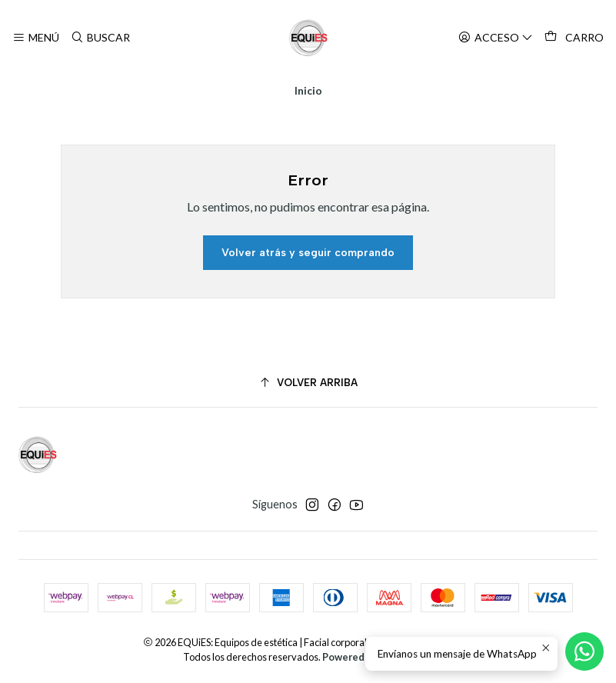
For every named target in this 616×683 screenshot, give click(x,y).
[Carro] (574, 38)
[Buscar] (100, 38)
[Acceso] (496, 38)
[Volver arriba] (308, 383)
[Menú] (36, 38)
